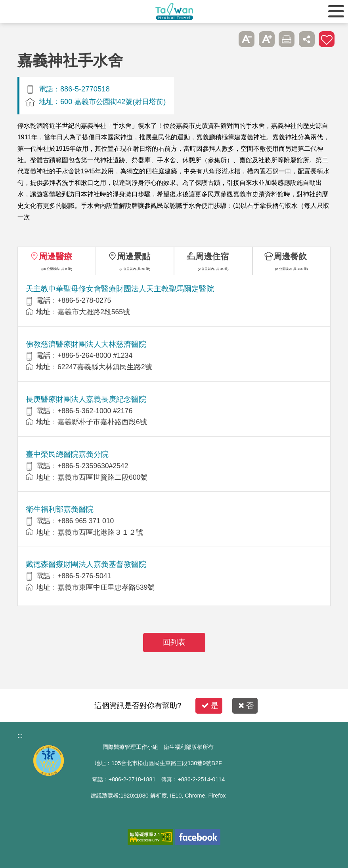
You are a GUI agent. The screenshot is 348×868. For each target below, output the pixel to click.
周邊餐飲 (290, 256)
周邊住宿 (212, 256)
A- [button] (247, 39)
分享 (307, 39)
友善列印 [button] (287, 39)
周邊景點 (134, 256)
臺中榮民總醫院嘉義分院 (67, 454)
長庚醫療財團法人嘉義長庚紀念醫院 (86, 399)
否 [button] (246, 706)
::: (20, 736)
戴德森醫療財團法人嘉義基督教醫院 (86, 564)
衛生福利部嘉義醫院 (60, 509)
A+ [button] (267, 39)
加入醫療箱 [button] (327, 39)
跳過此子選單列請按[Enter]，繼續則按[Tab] (227, 39)
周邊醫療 (55, 256)
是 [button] (210, 706)
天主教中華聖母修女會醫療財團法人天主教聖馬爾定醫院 (120, 289)
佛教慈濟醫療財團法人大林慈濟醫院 (86, 344)
